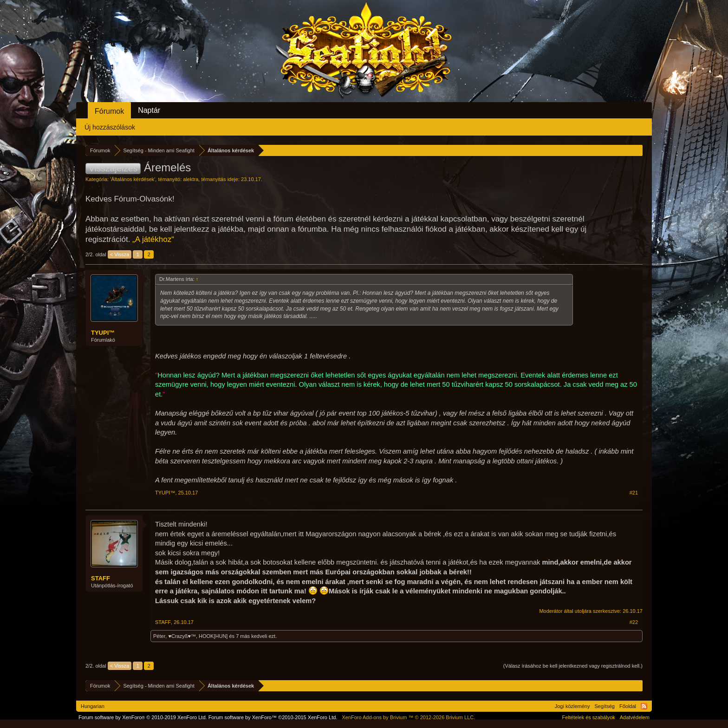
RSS (644, 706)
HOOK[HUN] (213, 636)
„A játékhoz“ (153, 239)
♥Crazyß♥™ (182, 636)
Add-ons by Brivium (408, 717)
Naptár (149, 110)
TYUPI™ (103, 333)
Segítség (605, 706)
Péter (159, 636)
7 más (243, 636)
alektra (191, 179)
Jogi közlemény (572, 706)
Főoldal (628, 706)
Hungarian (93, 706)
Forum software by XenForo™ (273, 717)
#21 (634, 493)
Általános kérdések (133, 179)
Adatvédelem (635, 717)
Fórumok (109, 111)
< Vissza (120, 254)
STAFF (101, 578)
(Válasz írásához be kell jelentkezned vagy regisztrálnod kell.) (573, 666)
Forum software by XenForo (143, 717)
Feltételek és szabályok (588, 717)
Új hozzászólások (110, 127)
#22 (634, 622)
